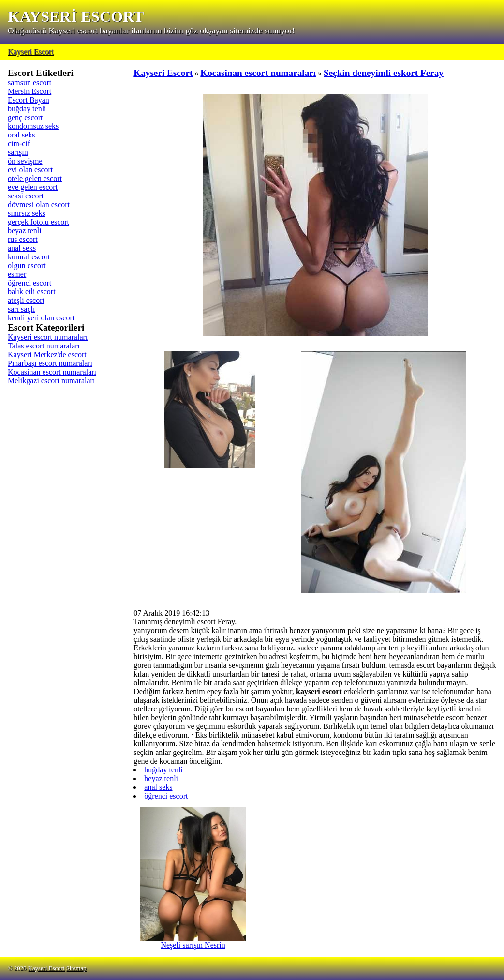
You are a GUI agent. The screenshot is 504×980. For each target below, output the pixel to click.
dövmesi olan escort (39, 204)
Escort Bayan (29, 100)
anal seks (22, 248)
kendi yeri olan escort (41, 318)
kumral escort (29, 257)
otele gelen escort (35, 178)
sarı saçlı (21, 309)
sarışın (18, 152)
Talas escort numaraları (44, 346)
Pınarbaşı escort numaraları (50, 363)
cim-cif (19, 143)
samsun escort (30, 83)
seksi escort (26, 196)
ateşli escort (26, 300)
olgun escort (27, 265)
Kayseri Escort (31, 52)
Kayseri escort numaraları (48, 337)
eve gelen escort (33, 187)
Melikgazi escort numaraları (51, 381)
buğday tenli (27, 109)
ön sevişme (25, 161)
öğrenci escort (30, 283)
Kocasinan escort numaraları (52, 372)
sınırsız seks (27, 213)
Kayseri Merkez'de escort (47, 354)
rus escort (23, 239)
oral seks (21, 135)
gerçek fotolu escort (38, 222)
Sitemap (76, 968)
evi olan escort (30, 170)
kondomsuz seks (33, 126)
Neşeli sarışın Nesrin (193, 942)
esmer (17, 274)
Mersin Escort (30, 91)
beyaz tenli (25, 231)
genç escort (25, 117)
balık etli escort (32, 292)
